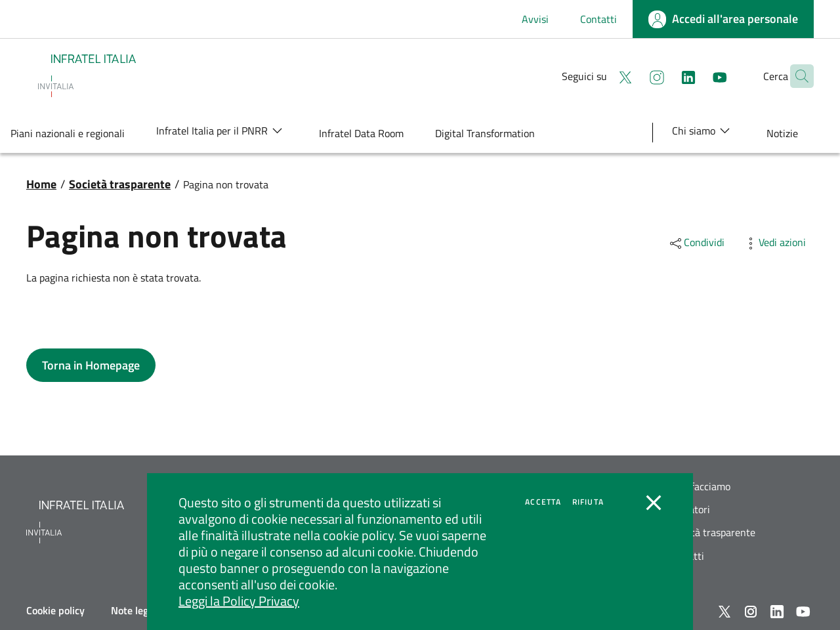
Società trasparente (120, 184)
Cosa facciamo (699, 487)
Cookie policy (55, 610)
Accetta (543, 502)
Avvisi (535, 19)
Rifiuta (588, 502)
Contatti (598, 19)
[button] (798, 76)
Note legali (135, 610)
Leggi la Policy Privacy (239, 601)
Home (41, 184)
